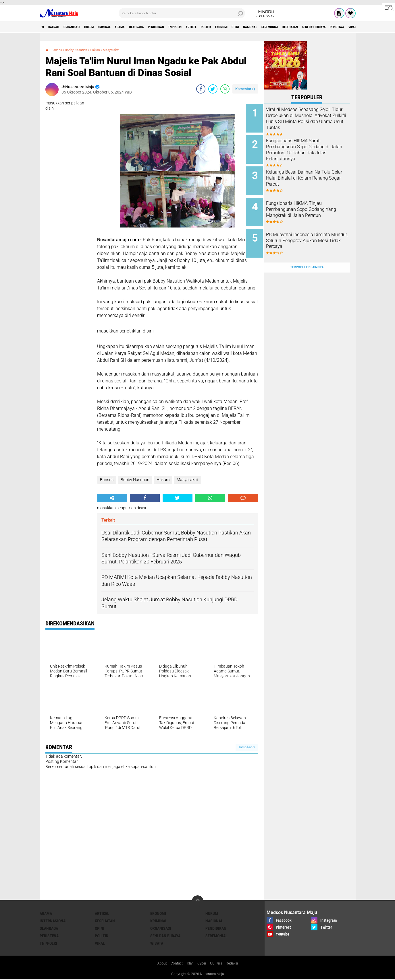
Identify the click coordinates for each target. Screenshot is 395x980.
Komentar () (245, 89)
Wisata (157, 943)
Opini (308, 27)
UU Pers (218, 964)
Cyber (202, 964)
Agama (150, 27)
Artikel (246, 27)
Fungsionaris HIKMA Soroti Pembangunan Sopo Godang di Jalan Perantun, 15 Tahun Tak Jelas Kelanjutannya (313, 147)
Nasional (328, 27)
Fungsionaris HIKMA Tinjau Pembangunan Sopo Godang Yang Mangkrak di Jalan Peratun (313, 205)
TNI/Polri (224, 27)
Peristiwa (49, 936)
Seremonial (354, 27)
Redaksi (236, 964)
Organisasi (84, 27)
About (157, 964)
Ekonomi (288, 27)
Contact (174, 964)
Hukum (107, 27)
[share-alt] (112, 498)
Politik (267, 27)
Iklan (189, 964)
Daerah (60, 27)
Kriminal (129, 27)
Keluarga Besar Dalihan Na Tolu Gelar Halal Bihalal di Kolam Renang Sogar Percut (312, 173)
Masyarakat (127, 50)
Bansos (59, 50)
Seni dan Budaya (165, 936)
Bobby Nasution (83, 50)
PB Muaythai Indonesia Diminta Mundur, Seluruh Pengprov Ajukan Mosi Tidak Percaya (313, 234)
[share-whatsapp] (225, 89)
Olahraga (172, 27)
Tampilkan (247, 747)
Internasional (54, 921)
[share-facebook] (201, 89)
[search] (182, 13)
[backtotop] (198, 901)
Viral (100, 943)
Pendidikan (198, 27)
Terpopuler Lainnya (307, 253)
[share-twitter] (213, 89)
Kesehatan (105, 921)
